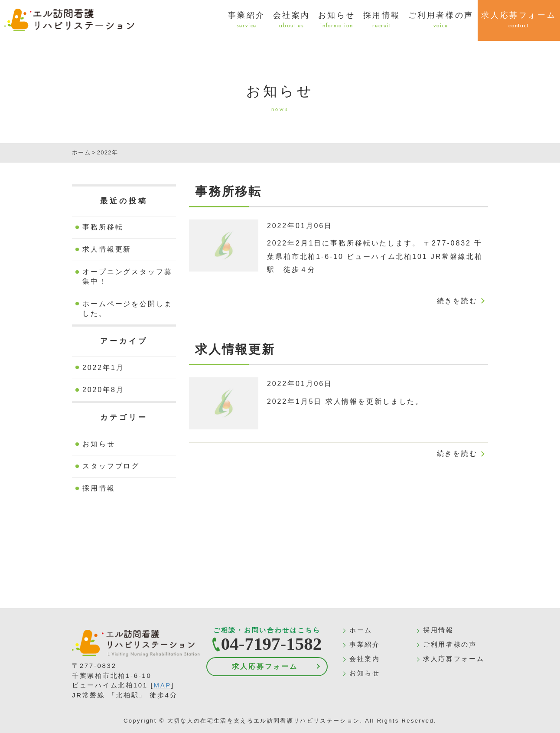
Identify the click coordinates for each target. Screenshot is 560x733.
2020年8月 (103, 390)
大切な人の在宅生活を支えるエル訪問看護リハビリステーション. (265, 721)
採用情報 (382, 20)
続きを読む (457, 301)
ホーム (361, 630)
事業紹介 (247, 20)
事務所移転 (103, 227)
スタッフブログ (111, 466)
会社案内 (292, 20)
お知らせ (337, 20)
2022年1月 (103, 368)
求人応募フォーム (265, 666)
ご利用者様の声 (441, 20)
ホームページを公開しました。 (127, 309)
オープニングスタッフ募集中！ (127, 277)
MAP (162, 685)
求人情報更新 (107, 249)
